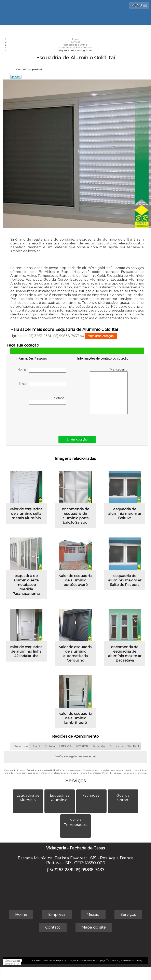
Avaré (37, 746)
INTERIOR (65, 746)
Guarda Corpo (123, 798)
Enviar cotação (77, 439)
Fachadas (91, 795)
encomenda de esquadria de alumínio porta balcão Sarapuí (76, 516)
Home (21, 914)
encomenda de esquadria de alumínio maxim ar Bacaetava (125, 654)
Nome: (42, 370)
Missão (93, 914)
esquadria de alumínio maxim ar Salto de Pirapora (125, 580)
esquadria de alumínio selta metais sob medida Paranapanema (26, 585)
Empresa (57, 914)
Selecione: (21, 746)
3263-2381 (64, 870)
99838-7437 (93, 870)
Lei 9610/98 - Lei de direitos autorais (128, 773)
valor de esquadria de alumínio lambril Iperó (75, 718)
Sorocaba (99, 746)
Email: (42, 384)
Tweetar (16, 77)
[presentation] (41, 419)
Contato (53, 927)
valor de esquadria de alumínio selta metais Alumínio (26, 513)
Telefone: (47, 400)
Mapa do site (94, 927)
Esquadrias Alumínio (60, 798)
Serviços (75, 781)
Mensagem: (109, 391)
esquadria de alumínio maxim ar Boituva (125, 513)
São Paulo (134, 746)
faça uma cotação (101, 336)
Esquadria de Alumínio (28, 798)
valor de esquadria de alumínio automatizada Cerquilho (75, 654)
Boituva (50, 746)
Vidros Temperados (76, 822)
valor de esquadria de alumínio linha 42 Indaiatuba (26, 651)
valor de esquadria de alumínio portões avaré (75, 580)
